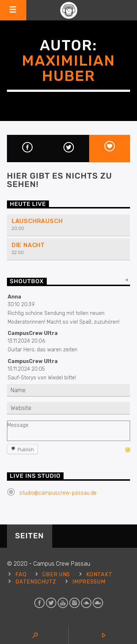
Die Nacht (28, 245)
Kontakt (99, 575)
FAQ (21, 575)
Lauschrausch (37, 221)
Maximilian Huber (68, 68)
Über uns (56, 575)
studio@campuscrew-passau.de (58, 493)
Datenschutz (36, 582)
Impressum (89, 582)
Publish (26, 450)
